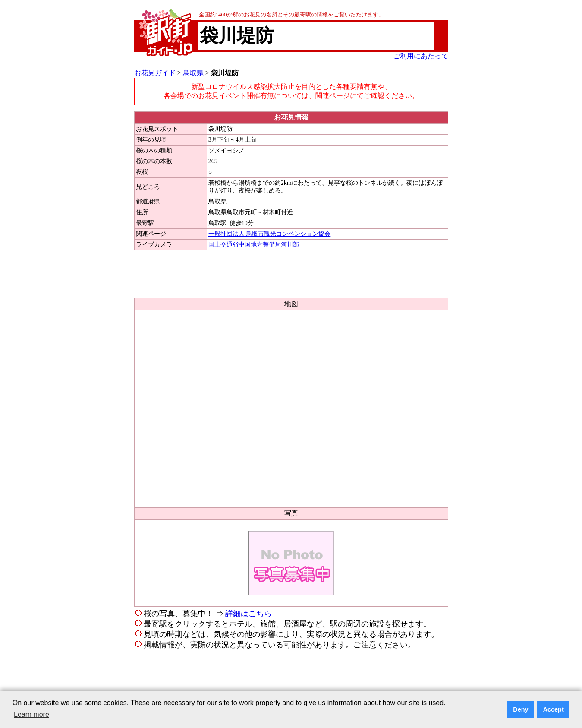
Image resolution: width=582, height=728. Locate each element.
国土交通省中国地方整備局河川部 (254, 245)
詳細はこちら (249, 614)
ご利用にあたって (421, 56)
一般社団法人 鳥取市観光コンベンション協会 (270, 234)
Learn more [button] (31, 714)
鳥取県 (193, 73)
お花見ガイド (155, 73)
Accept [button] (554, 709)
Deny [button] (521, 709)
